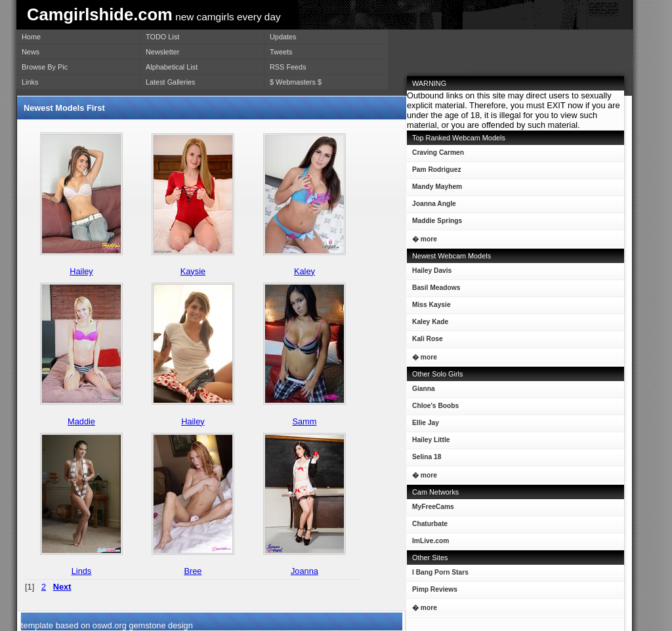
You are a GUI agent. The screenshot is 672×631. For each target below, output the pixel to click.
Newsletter (162, 52)
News (31, 52)
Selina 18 (424, 459)
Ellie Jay (423, 425)
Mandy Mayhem (434, 189)
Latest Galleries (171, 82)
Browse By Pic (45, 67)
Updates (283, 37)
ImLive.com (430, 541)
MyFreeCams (433, 507)
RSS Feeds (288, 67)
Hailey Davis (429, 273)
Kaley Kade (428, 324)
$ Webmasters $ (296, 82)
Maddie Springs (434, 223)
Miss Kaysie (429, 307)
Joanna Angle (431, 206)
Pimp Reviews (435, 589)
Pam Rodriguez (434, 172)
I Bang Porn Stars (440, 572)
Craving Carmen (435, 155)
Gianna (421, 391)
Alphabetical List (172, 67)
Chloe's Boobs (433, 408)
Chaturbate (430, 524)
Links (30, 82)
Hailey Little (428, 442)
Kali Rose (425, 341)
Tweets (281, 52)
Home (31, 37)
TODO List (162, 37)
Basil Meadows (433, 290)
